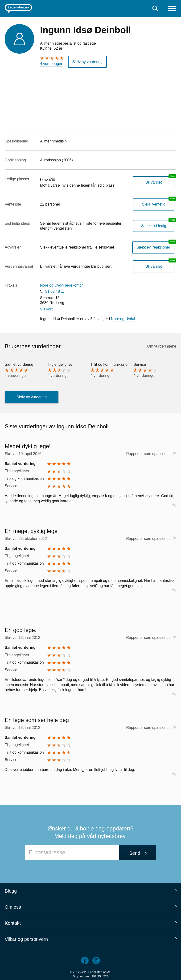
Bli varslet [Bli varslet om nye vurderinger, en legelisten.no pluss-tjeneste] (154, 266)
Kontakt (13, 923)
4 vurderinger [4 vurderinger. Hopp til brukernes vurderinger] (51, 64)
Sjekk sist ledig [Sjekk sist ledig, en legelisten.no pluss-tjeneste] (154, 226)
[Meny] (172, 9)
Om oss (13, 907)
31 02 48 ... (55, 291)
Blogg (11, 891)
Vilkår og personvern (26, 939)
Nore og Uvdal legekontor (61, 285)
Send (135, 853)
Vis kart (46, 309)
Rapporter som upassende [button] (148, 454)
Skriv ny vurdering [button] (87, 62)
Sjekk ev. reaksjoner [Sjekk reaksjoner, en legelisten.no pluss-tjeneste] (153, 247)
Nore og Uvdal (123, 319)
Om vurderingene (162, 346)
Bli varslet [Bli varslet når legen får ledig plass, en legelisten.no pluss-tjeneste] (154, 182)
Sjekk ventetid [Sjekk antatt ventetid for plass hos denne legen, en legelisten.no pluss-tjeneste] (154, 204)
